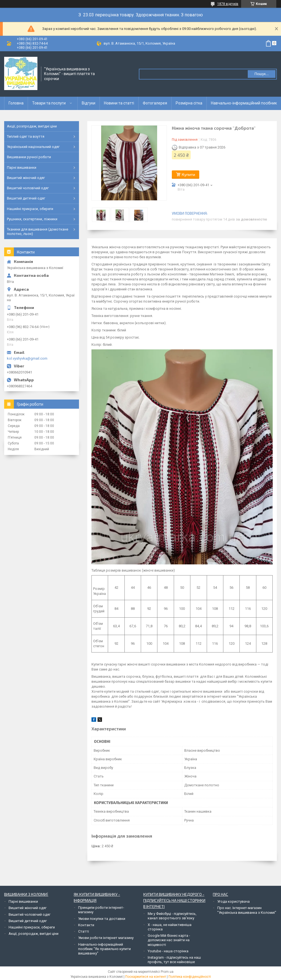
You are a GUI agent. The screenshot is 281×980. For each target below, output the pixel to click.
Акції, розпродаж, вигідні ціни (32, 126)
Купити (188, 174)
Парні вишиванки (22, 167)
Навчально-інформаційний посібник (244, 103)
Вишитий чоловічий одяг (28, 188)
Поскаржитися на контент (146, 977)
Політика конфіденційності (190, 977)
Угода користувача (233, 901)
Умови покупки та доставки (102, 919)
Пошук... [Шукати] (261, 74)
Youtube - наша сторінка (168, 951)
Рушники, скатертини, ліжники (32, 219)
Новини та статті (119, 103)
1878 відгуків (228, 4)
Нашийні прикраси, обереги (30, 209)
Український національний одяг (33, 147)
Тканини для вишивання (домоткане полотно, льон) (38, 231)
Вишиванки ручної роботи (29, 157)
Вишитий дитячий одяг (26, 198)
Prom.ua (167, 972)
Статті (84, 931)
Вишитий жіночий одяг (26, 178)
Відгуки (89, 103)
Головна (16, 103)
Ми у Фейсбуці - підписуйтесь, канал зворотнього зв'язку (172, 916)
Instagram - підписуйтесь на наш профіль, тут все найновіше (174, 960)
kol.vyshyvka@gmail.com (27, 358)
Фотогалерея (155, 103)
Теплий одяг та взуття (26, 136)
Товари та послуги (49, 103)
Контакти (86, 925)
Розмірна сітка (189, 103)
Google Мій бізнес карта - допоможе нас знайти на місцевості (169, 940)
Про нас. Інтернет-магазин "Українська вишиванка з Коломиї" (247, 910)
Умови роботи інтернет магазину (106, 938)
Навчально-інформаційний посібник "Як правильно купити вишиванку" (104, 949)
